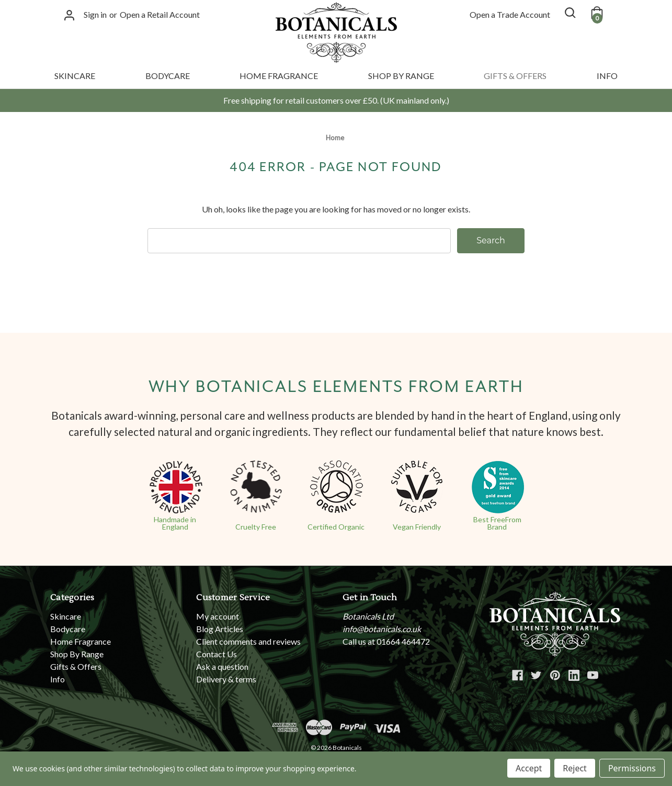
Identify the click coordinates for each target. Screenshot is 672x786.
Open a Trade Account (510, 14)
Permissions (632, 768)
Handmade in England (175, 523)
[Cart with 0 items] (596, 13)
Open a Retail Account (160, 14)
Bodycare (168, 76)
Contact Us (217, 654)
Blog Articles (220, 629)
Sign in (95, 14)
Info (607, 76)
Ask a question (222, 666)
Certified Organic (336, 527)
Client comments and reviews (248, 641)
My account (218, 616)
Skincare (75, 76)
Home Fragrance (279, 76)
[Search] (570, 13)
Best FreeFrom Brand (497, 523)
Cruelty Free (256, 527)
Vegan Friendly (417, 527)
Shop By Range (401, 76)
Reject (575, 768)
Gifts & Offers (515, 76)
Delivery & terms (226, 679)
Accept (529, 768)
